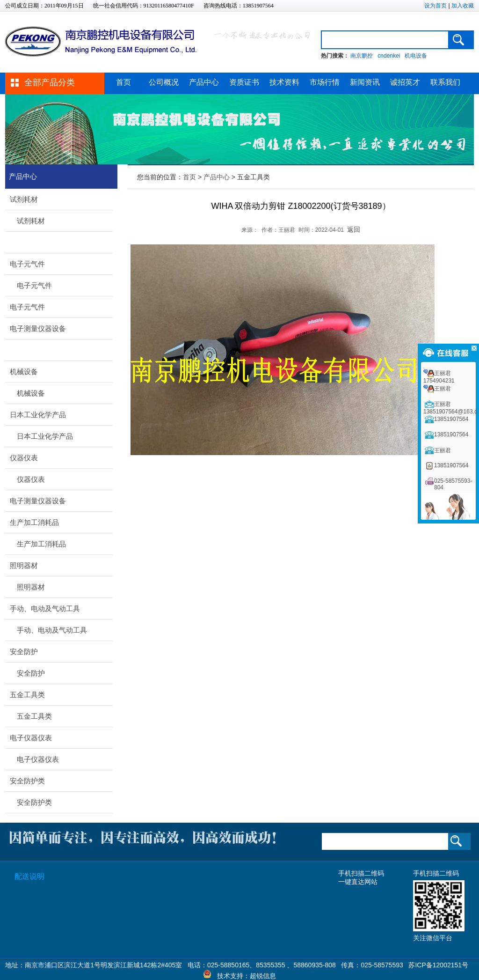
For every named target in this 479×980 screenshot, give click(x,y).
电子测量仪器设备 (38, 328)
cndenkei (389, 56)
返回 (354, 229)
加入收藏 (463, 6)
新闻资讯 (365, 82)
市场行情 (325, 82)
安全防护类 (27, 781)
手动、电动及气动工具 (45, 608)
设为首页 (435, 6)
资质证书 (244, 82)
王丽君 (443, 389)
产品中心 (204, 82)
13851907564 (451, 419)
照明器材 (24, 565)
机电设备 (416, 56)
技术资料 (284, 82)
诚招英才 (405, 82)
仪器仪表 (24, 458)
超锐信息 (263, 976)
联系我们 (445, 82)
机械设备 (24, 372)
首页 (123, 82)
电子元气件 (27, 264)
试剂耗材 (24, 199)
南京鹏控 (362, 56)
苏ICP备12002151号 (438, 965)
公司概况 (164, 82)
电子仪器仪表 (31, 738)
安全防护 (24, 652)
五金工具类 (27, 695)
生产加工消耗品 (34, 522)
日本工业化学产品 (38, 415)
